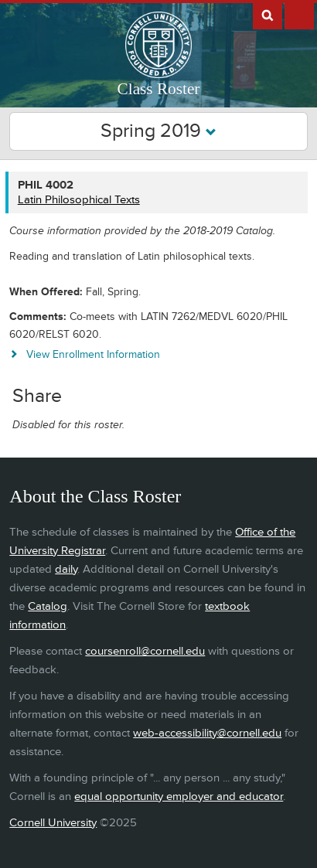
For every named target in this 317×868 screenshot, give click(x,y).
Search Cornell (268, 15)
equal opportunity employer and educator (179, 797)
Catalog (48, 606)
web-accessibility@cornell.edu (207, 733)
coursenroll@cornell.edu (145, 651)
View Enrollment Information (93, 354)
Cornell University (53, 823)
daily (66, 569)
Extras (299, 15)
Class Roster (159, 89)
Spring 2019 (158, 131)
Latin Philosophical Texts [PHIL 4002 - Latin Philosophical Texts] (79, 200)
